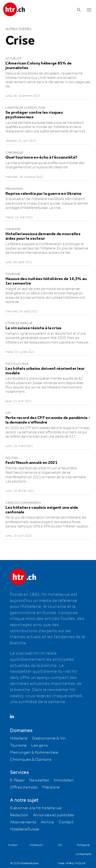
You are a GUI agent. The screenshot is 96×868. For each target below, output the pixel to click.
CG (60, 845)
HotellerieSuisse (25, 829)
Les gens (39, 745)
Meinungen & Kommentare (34, 752)
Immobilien (64, 780)
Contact (66, 822)
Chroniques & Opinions (31, 760)
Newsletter (39, 780)
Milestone (51, 787)
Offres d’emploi (24, 787)
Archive (48, 822)
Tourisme (18, 745)
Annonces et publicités (54, 815)
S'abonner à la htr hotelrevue (36, 808)
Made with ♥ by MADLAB (72, 863)
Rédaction (19, 815)
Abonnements (23, 822)
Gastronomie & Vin (49, 738)
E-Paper (17, 780)
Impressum (36, 845)
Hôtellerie (19, 738)
